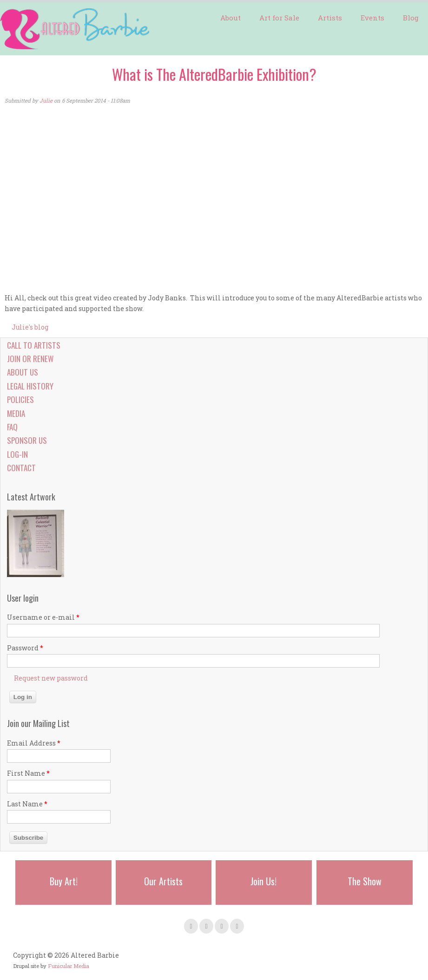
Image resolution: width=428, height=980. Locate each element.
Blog (411, 18)
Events (372, 18)
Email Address (34, 743)
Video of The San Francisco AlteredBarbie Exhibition (153, 200)
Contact (21, 468)
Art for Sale (279, 18)
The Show (365, 881)
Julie (46, 101)
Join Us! (263, 881)
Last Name (27, 804)
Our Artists (163, 881)
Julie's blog (30, 327)
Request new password (51, 678)
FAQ (12, 427)
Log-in (17, 454)
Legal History (30, 386)
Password (25, 648)
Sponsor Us (27, 440)
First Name (28, 773)
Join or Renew (30, 359)
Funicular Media (69, 966)
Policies (20, 399)
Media (16, 413)
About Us (23, 372)
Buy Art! (64, 881)
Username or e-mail (43, 617)
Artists (330, 18)
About (230, 18)
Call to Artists (34, 345)
